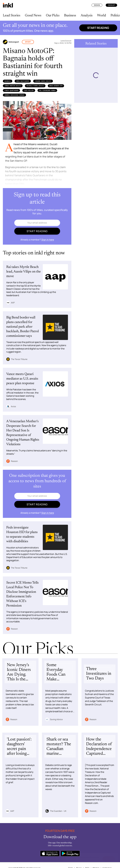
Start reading (98, 28)
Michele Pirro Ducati (35, 86)
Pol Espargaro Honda (47, 90)
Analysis (87, 16)
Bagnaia (8, 81)
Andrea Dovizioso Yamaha (14, 95)
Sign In (97, 5)
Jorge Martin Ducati (13, 86)
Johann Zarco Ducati (43, 81)
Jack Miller (29, 90)
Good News (33, 16)
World (102, 16)
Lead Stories (12, 16)
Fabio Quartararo (11, 90)
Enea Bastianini (23, 81)
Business (70, 16)
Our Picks (53, 16)
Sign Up (111, 5)
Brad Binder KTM (56, 86)
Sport (28, 42)
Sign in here (48, 240)
